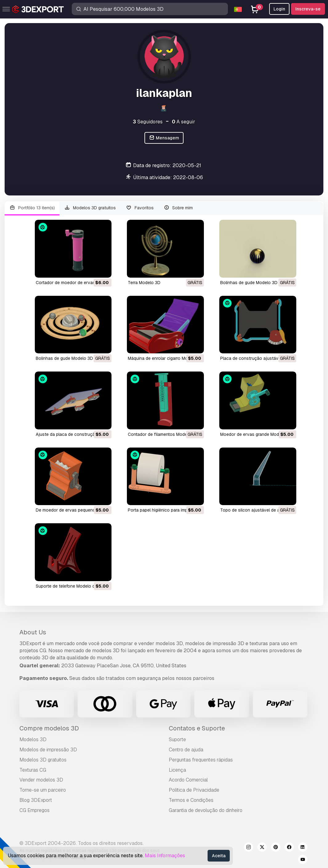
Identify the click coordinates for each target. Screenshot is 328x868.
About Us (33, 632)
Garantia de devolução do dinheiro (206, 810)
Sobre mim (178, 208)
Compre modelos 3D (49, 728)
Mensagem (164, 138)
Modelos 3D (33, 739)
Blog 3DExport (36, 800)
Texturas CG (33, 770)
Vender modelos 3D (41, 780)
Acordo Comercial (188, 780)
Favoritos (140, 208)
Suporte (177, 739)
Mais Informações (165, 856)
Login (279, 9)
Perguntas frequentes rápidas (201, 760)
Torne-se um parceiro (43, 790)
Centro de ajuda (186, 750)
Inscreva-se (308, 9)
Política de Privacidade (194, 790)
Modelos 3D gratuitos (90, 208)
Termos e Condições (191, 800)
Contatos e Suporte (197, 728)
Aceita (219, 856)
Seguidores (148, 122)
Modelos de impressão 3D (48, 750)
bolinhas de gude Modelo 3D (249, 283)
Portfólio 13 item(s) (32, 208)
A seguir (184, 122)
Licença (177, 770)
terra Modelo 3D (144, 283)
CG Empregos (34, 810)
